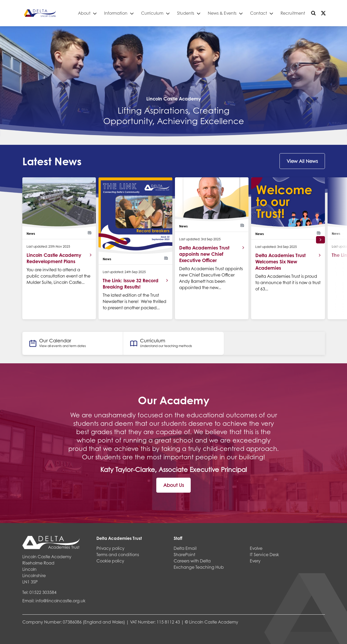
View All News (302, 161)
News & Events (222, 13)
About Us (174, 485)
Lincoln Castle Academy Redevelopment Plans (54, 258)
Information (116, 13)
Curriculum (152, 13)
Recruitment (293, 13)
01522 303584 (43, 592)
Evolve (256, 548)
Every (255, 561)
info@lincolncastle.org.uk (60, 601)
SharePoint (184, 554)
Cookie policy (110, 561)
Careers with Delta (192, 561)
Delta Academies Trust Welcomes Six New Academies (280, 262)
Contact (259, 13)
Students (186, 13)
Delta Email (185, 548)
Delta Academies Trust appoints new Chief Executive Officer (204, 254)
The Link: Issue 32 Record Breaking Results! (131, 284)
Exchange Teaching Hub (199, 567)
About (84, 13)
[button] (320, 240)
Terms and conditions (118, 554)
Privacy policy (110, 548)
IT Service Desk (264, 554)
